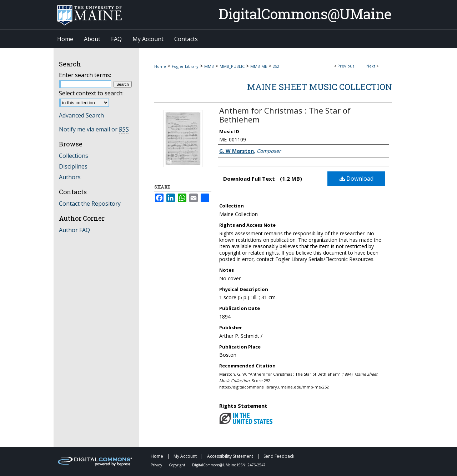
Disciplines (73, 166)
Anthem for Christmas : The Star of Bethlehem (285, 115)
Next (371, 66)
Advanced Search (81, 115)
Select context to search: (91, 93)
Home (160, 66)
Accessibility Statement (231, 456)
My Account (186, 456)
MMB (209, 66)
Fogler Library (185, 66)
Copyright (178, 465)
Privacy (157, 465)
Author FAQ (74, 230)
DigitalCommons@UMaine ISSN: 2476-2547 (229, 465)
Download (356, 179)
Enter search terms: (85, 75)
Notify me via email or (94, 129)
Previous (346, 66)
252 (276, 66)
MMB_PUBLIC (232, 66)
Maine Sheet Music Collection (320, 87)
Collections (74, 156)
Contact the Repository (90, 204)
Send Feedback (279, 456)
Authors (70, 177)
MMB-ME (259, 66)
